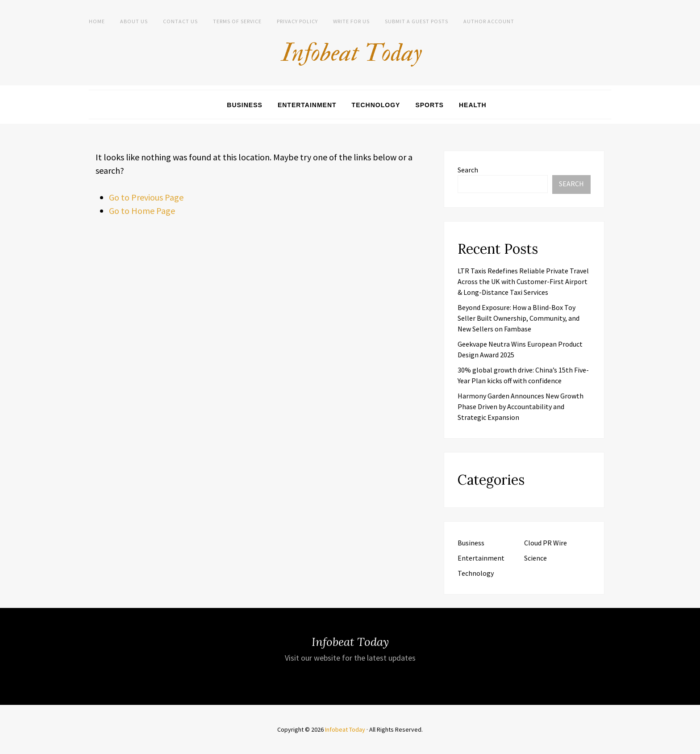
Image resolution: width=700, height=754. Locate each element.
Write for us (351, 21)
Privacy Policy (297, 21)
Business (245, 105)
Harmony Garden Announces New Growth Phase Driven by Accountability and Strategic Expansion (521, 406)
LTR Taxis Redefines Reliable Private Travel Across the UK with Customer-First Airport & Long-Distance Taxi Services (523, 281)
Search (468, 170)
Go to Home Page (142, 211)
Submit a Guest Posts (417, 21)
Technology (376, 105)
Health (473, 105)
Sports (429, 105)
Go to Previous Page (146, 197)
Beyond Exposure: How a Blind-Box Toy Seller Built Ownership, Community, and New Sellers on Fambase (519, 318)
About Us (134, 21)
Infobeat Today (345, 729)
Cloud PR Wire (546, 543)
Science (535, 558)
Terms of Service (237, 21)
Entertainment (307, 105)
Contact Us (180, 21)
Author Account (489, 21)
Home (97, 21)
